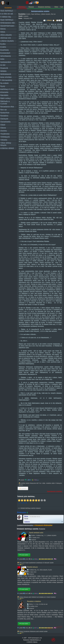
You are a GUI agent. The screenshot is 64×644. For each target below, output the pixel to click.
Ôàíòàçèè (4, 119)
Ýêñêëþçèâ (5, 137)
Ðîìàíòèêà (4, 92)
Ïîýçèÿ (3, 86)
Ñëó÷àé (3, 110)
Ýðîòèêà (4, 140)
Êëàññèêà (4, 50)
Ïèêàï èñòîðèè (6, 77)
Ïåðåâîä (3, 71)
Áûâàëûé (26, 16)
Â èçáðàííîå (23, 488)
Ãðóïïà (3, 29)
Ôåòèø (3, 128)
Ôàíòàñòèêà (5, 122)
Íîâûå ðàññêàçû (7, 11)
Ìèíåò (2, 59)
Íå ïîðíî (3, 65)
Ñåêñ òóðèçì (5, 98)
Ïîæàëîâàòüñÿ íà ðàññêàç (55, 491)
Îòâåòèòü (27, 522)
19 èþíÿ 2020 (33, 572)
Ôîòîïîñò (4, 131)
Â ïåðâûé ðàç (6, 17)
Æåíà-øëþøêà (6, 35)
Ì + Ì (45, 535)
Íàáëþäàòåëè (6, 62)
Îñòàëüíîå (4, 68)
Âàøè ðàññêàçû (7, 20)
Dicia (26, 516)
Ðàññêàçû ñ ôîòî (7, 89)
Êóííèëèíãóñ (5, 53)
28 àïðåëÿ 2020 (33, 606)
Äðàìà (3, 32)
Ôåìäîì (3, 125)
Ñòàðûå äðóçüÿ (32, 567)
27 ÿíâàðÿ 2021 (35, 538)
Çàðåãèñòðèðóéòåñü (25, 525)
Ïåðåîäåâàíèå (6, 74)
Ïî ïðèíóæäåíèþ (6, 80)
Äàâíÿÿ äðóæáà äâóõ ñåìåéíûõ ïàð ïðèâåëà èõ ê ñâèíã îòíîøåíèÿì (37, 597)
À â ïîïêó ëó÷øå (7, 14)
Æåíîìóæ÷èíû (6, 38)
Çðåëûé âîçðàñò (7, 41)
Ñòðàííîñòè (5, 113)
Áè (38, 570)
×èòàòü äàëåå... (24, 555)
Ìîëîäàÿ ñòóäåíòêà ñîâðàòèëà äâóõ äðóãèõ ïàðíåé (33, 631)
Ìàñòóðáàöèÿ (6, 56)
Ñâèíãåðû (4, 95)
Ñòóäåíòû (4, 116)
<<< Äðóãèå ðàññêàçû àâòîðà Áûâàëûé (29, 508)
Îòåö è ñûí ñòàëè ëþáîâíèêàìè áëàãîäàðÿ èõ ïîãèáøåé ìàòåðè (36, 563)
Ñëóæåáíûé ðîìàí (7, 107)
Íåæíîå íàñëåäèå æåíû (36, 533)
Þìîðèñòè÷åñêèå (7, 148)
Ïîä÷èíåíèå (4, 83)
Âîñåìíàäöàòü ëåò (8, 23)
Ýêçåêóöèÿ (5, 134)
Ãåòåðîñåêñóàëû (7, 26)
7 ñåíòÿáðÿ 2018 (27, 18)
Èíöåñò (3, 47)
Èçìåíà (3, 44)
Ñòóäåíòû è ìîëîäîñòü (34, 601)
